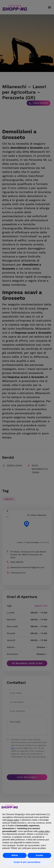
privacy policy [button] (13, 820)
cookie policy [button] (44, 831)
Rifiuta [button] (15, 855)
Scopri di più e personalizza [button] (27, 862)
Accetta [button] (39, 855)
